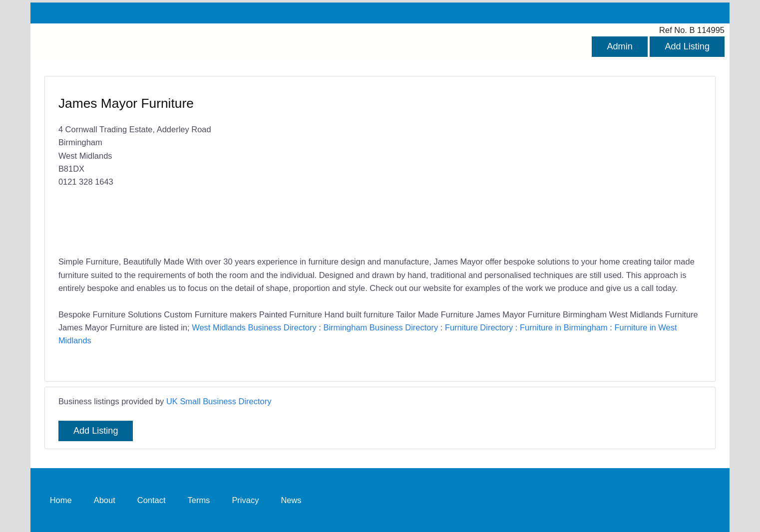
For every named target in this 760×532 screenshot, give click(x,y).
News (291, 500)
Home (61, 500)
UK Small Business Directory (219, 401)
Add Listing (687, 46)
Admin (619, 46)
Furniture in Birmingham (564, 327)
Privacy (245, 500)
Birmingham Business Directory (380, 327)
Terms (199, 500)
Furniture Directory (479, 327)
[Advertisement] (536, 167)
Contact (152, 500)
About (105, 500)
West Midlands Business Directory (254, 327)
